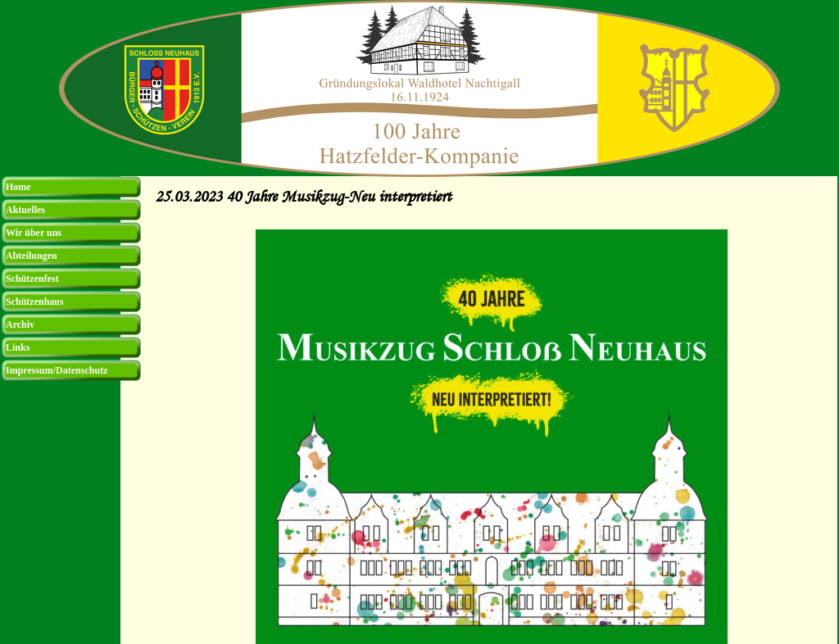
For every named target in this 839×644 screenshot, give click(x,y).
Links (18, 347)
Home (18, 187)
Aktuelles (25, 210)
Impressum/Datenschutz (57, 370)
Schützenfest (32, 279)
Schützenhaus (35, 302)
